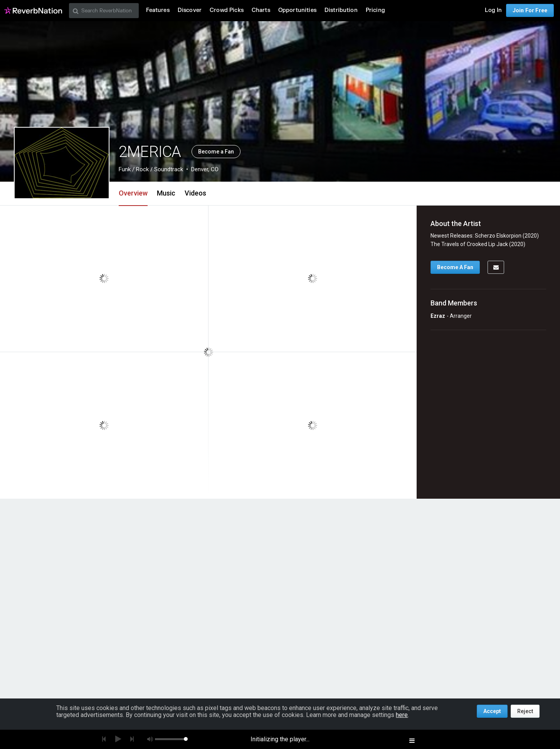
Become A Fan (455, 267)
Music (166, 193)
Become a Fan (216, 152)
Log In (493, 10)
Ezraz (438, 316)
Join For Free (530, 10)
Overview (133, 193)
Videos (195, 193)
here (402, 715)
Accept (492, 711)
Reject (525, 711)
